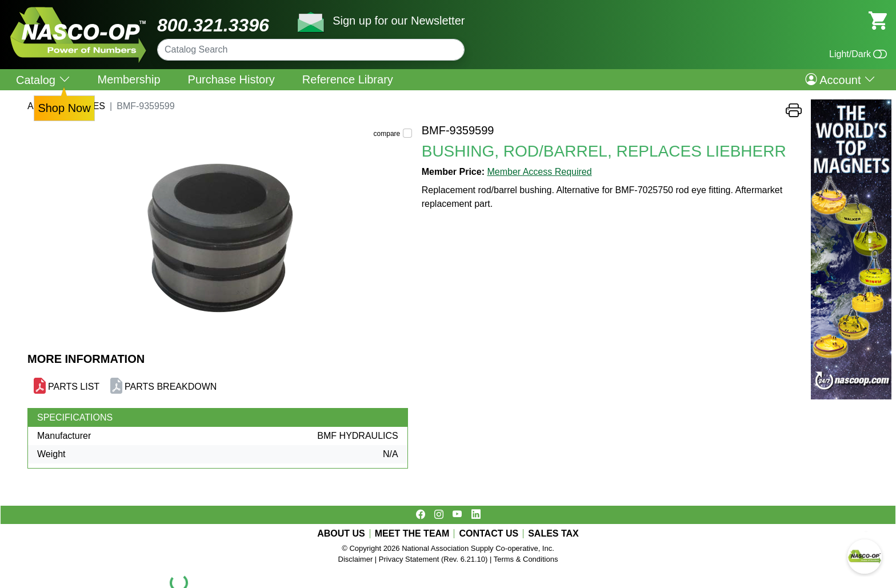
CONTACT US (489, 534)
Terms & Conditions (526, 559)
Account (840, 79)
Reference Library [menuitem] (348, 79)
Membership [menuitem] (129, 79)
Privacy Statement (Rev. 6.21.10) (433, 559)
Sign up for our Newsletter (399, 21)
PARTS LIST (74, 387)
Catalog (43, 80)
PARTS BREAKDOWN (171, 387)
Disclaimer (356, 559)
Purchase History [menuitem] (231, 79)
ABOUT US (341, 534)
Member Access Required (539, 172)
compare (387, 134)
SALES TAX (553, 534)
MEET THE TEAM (412, 534)
